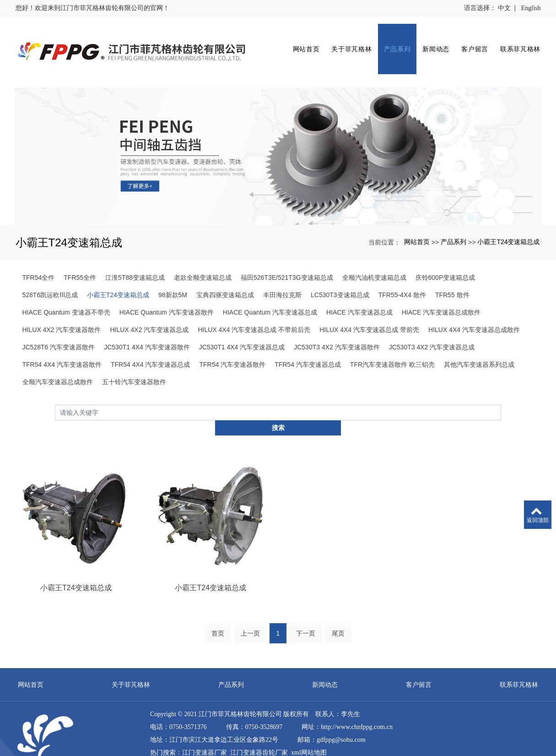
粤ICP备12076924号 (178, 743)
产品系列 (391, 42)
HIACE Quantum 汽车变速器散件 (167, 292)
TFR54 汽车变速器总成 (308, 344)
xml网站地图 (309, 717)
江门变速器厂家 (205, 717)
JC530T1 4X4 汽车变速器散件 (147, 326)
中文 (504, 8)
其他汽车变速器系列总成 (479, 344)
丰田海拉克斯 (282, 274)
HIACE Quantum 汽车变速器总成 (270, 292)
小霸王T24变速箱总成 (508, 221)
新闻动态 (430, 42)
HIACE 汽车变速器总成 (359, 292)
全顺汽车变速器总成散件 (58, 361)
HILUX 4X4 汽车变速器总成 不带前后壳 (254, 309)
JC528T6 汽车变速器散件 (59, 326)
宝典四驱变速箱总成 (225, 274)
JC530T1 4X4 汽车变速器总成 (242, 326)
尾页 (338, 598)
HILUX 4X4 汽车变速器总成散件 (474, 309)
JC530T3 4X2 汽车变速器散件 (337, 326)
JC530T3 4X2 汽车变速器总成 (432, 326)
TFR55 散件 (452, 274)
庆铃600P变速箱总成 (445, 257)
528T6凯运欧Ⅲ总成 (50, 274)
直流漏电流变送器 (208, 730)
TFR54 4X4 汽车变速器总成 (150, 344)
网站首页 (300, 42)
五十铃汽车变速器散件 (134, 361)
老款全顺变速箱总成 (203, 257)
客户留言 (469, 42)
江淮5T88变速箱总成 (135, 257)
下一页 (306, 598)
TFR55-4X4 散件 (402, 274)
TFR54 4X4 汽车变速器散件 (62, 344)
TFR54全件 (39, 257)
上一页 (250, 598)
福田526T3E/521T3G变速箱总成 (287, 257)
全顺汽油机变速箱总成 (374, 257)
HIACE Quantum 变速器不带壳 (66, 292)
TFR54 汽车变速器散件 (232, 344)
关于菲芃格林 (346, 42)
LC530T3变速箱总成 (340, 274)
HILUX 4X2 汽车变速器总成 (149, 309)
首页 (218, 598)
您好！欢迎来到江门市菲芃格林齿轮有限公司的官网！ (92, 8)
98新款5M (173, 274)
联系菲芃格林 (514, 42)
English (531, 8)
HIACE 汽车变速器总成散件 (441, 292)
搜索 (501, 392)
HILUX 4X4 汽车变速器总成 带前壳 (369, 309)
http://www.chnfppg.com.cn (357, 692)
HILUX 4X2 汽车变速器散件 (62, 309)
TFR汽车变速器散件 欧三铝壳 (392, 344)
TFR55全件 (80, 257)
